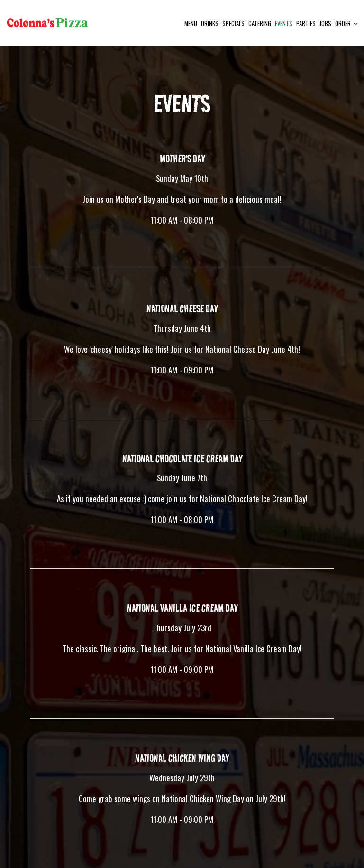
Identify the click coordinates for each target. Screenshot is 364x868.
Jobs (325, 23)
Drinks (210, 23)
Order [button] (346, 23)
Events (284, 23)
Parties (306, 23)
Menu (191, 23)
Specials (233, 23)
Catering (260, 23)
